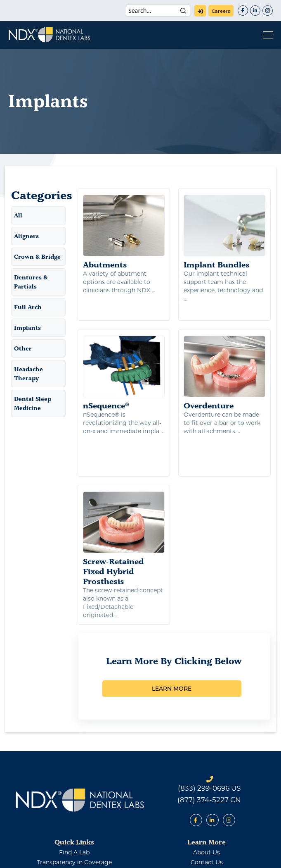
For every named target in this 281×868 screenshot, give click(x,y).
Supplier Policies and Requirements (74, 824)
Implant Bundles (224, 232)
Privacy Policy (115, 857)
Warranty (205, 857)
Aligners (26, 236)
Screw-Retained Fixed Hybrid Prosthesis (124, 490)
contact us (207, 814)
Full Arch (28, 307)
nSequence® (124, 360)
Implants (27, 328)
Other (23, 348)
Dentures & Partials (31, 282)
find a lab (74, 804)
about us (207, 804)
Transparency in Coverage (74, 814)
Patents (73, 857)
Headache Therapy (28, 374)
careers (221, 11)
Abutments (124, 232)
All (18, 215)
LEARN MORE (172, 640)
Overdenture (224, 360)
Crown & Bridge (37, 257)
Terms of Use (163, 857)
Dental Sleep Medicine (33, 403)
